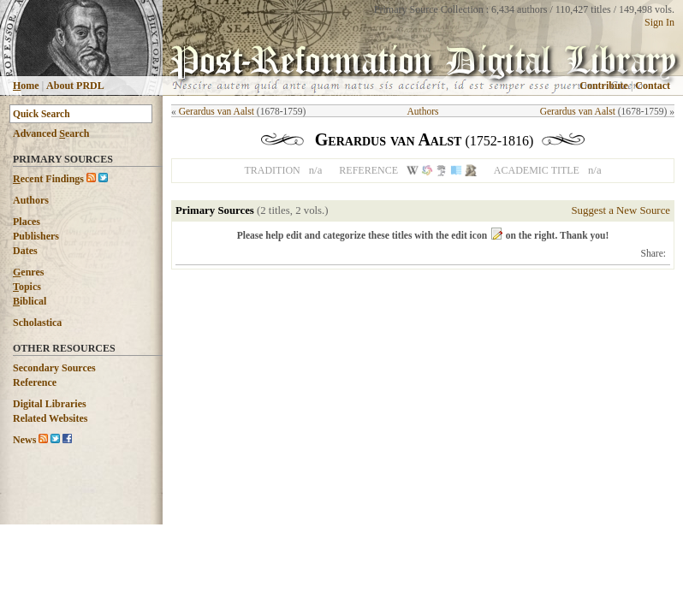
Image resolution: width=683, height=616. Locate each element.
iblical (30, 301)
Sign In (659, 22)
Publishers (36, 236)
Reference (35, 382)
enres (28, 272)
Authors (31, 200)
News (24, 440)
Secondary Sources (54, 368)
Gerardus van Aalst (217, 111)
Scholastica (37, 323)
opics (27, 287)
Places (27, 222)
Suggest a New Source (621, 210)
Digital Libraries (50, 404)
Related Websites (50, 418)
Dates (25, 251)
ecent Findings (48, 179)
